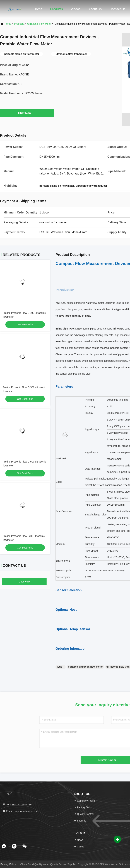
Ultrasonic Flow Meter (39, 24)
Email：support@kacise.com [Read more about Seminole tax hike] (20, 811)
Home (38, 9)
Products (56, 9)
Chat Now (27, 113)
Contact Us (118, 9)
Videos (76, 9)
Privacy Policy (8, 864)
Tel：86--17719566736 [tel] (17, 805)
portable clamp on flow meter (85, 667)
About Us (95, 9)
